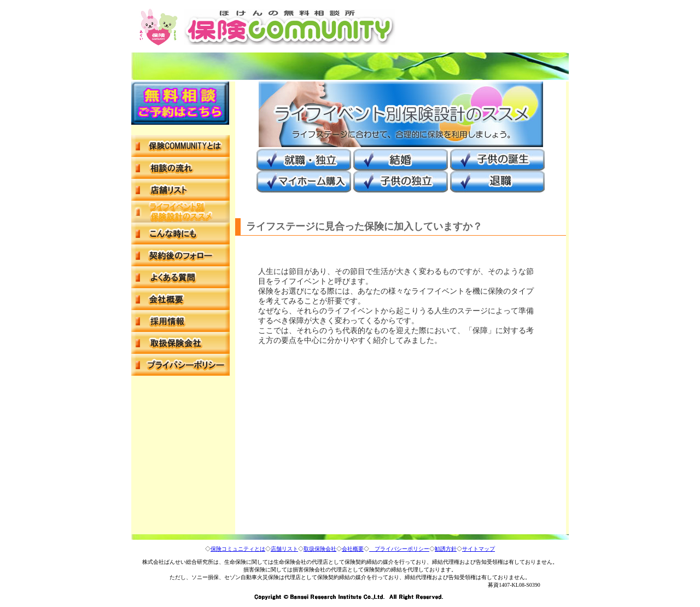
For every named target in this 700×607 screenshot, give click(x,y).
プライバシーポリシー (399, 549)
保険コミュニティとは (238, 549)
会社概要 (353, 549)
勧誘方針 (446, 549)
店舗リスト (284, 549)
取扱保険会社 (320, 549)
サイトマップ (479, 549)
